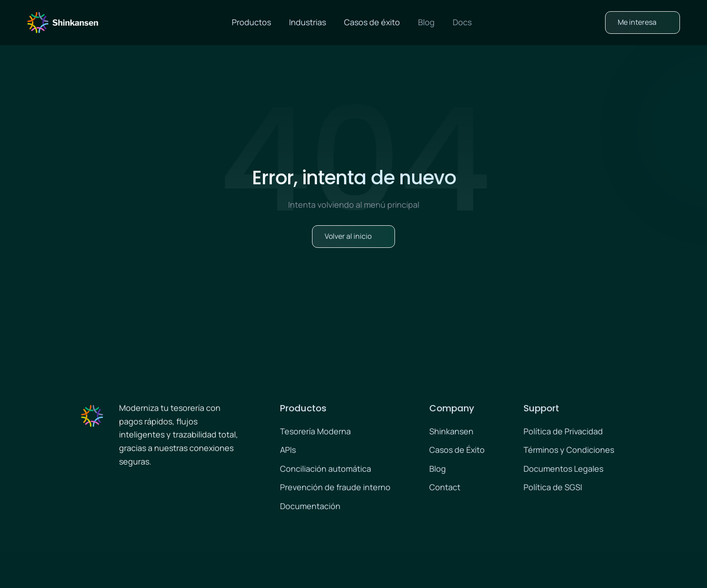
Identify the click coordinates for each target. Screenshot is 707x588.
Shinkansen (451, 433)
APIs (288, 451)
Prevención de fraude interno (335, 488)
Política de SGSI (553, 488)
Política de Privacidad (563, 433)
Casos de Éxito (457, 451)
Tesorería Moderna (315, 433)
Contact (445, 488)
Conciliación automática (326, 470)
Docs (462, 22)
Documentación (310, 507)
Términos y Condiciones (569, 451)
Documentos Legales (563, 470)
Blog (426, 22)
